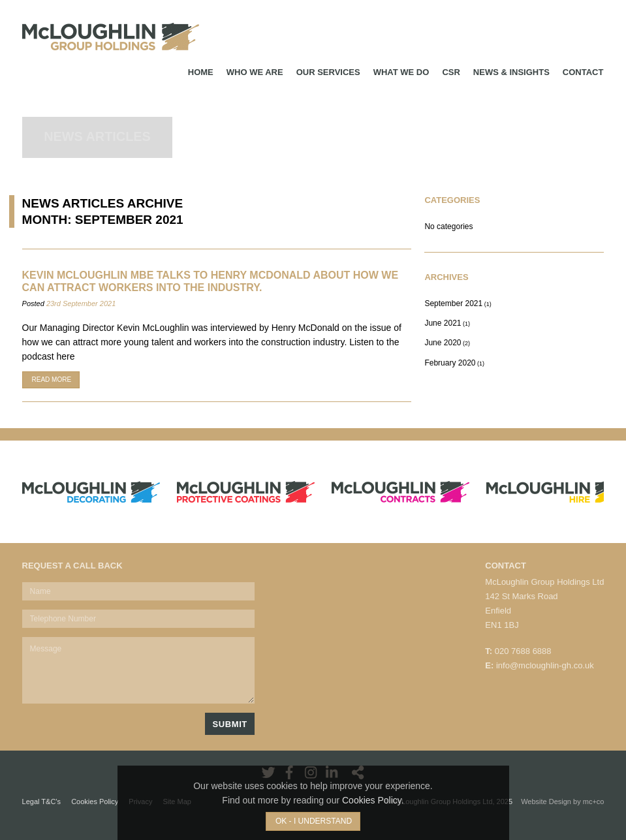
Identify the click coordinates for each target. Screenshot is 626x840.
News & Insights (511, 72)
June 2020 (443, 343)
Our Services (328, 72)
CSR (451, 72)
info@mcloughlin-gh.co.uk (545, 665)
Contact (583, 72)
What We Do (401, 72)
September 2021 (453, 303)
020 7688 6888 (523, 651)
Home (201, 72)
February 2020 (450, 363)
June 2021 (443, 323)
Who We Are (255, 72)
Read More (52, 380)
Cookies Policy (372, 800)
